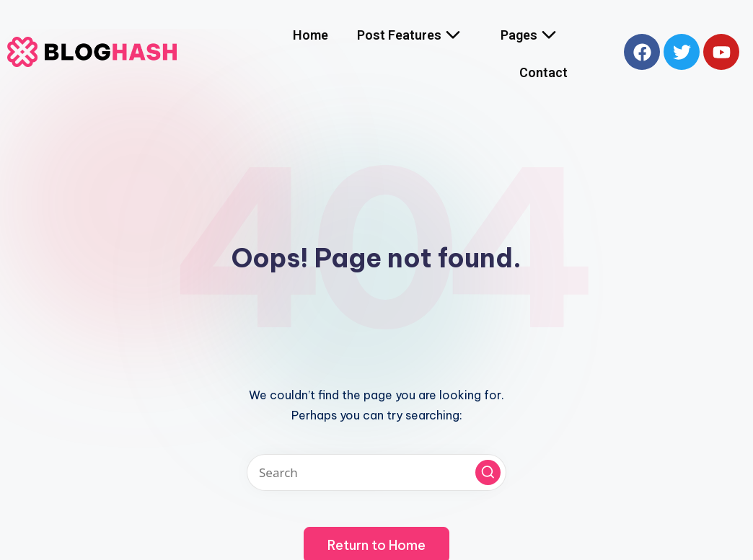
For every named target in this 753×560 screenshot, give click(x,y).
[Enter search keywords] (376, 472)
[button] (488, 472)
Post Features (414, 35)
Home (311, 35)
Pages (534, 35)
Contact (543, 72)
